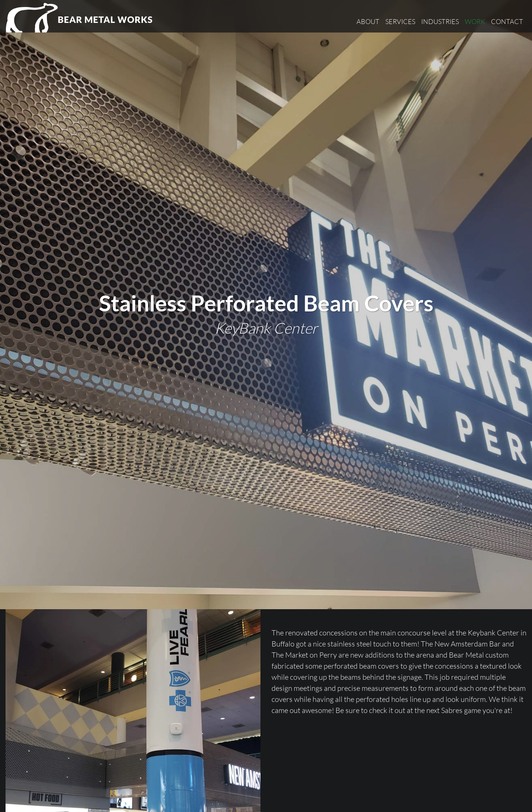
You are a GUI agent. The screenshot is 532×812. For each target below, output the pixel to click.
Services (400, 21)
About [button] (368, 21)
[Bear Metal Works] (80, 18)
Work (475, 21)
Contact (507, 21)
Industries (440, 21)
